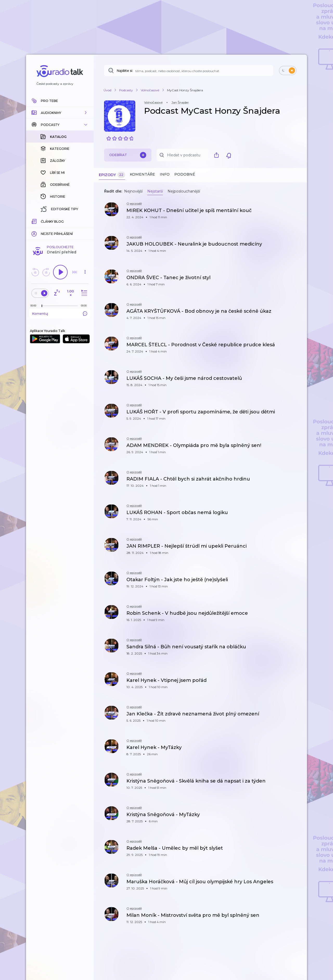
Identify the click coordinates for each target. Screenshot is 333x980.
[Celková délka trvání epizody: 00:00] (85, 221)
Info (165, 174)
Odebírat (128, 155)
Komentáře (142, 174)
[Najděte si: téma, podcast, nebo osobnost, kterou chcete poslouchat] (189, 71)
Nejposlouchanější (184, 191)
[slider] (42, 221)
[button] (60, 113)
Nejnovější (133, 191)
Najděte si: (125, 71)
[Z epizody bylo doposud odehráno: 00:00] (35, 221)
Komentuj (60, 229)
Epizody (112, 175)
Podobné (185, 174)
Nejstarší (155, 191)
